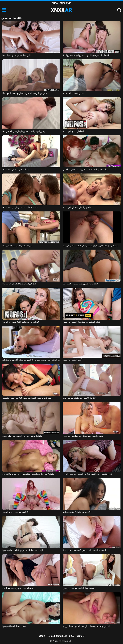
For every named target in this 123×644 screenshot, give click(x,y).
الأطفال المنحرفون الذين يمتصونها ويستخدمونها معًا (86, 55)
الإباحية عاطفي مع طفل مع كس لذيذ (79, 398)
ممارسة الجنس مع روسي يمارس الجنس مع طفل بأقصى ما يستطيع (31, 360)
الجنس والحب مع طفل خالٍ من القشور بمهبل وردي (86, 626)
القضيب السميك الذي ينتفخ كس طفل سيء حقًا (84, 550)
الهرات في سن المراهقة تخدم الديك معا (21, 322)
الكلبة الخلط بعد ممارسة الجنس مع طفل (82, 322)
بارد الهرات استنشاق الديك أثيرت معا (19, 284)
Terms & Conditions (57, 636)
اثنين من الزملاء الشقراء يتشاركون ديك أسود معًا (25, 93)
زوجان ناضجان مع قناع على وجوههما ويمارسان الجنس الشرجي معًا (92, 246)
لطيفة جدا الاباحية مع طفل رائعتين (78, 588)
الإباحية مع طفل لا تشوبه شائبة (77, 512)
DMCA (42, 636)
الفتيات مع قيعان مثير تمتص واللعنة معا (80, 284)
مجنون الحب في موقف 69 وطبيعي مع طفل (83, 436)
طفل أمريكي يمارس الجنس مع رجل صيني (22, 436)
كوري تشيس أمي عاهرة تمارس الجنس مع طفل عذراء (88, 474)
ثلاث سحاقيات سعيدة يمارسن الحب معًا (21, 207)
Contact (80, 636)
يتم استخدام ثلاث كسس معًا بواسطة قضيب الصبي (86, 169)
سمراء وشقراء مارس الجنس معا (18, 246)
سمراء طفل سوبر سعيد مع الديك (18, 588)
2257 (72, 636)
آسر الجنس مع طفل (72, 360)
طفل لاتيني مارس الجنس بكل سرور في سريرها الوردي (28, 474)
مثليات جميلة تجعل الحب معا (16, 169)
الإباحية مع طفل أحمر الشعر (15, 512)
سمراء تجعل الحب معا (73, 93)
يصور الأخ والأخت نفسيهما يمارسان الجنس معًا (24, 131)
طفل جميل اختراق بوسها (14, 626)
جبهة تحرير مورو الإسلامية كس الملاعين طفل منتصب (27, 398)
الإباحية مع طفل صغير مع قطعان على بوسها (23, 550)
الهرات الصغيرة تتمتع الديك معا (16, 55)
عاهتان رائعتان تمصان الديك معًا (77, 207)
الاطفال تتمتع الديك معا (73, 131)
